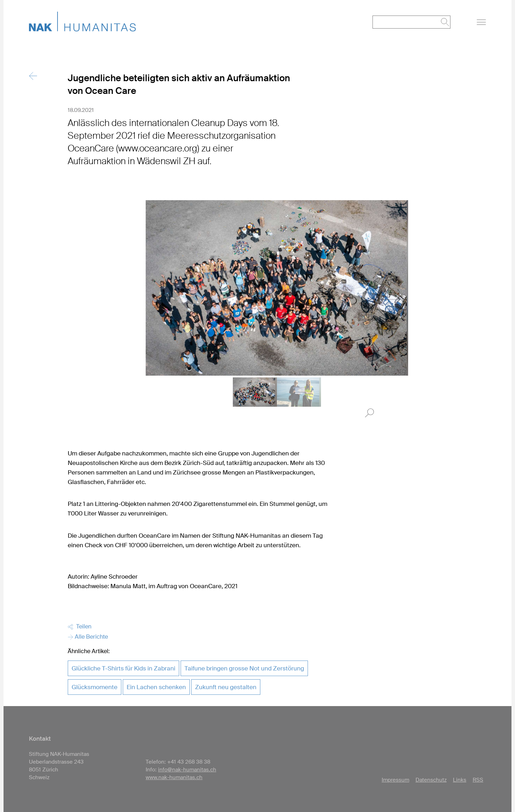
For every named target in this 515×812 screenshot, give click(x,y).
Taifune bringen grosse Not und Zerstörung (244, 668)
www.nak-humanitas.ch (174, 777)
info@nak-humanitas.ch (187, 770)
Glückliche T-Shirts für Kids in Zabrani (123, 668)
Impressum (395, 780)
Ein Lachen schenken (156, 687)
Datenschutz (431, 780)
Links (460, 780)
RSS (478, 780)
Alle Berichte (88, 637)
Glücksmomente (95, 687)
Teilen (80, 626)
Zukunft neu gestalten (226, 687)
